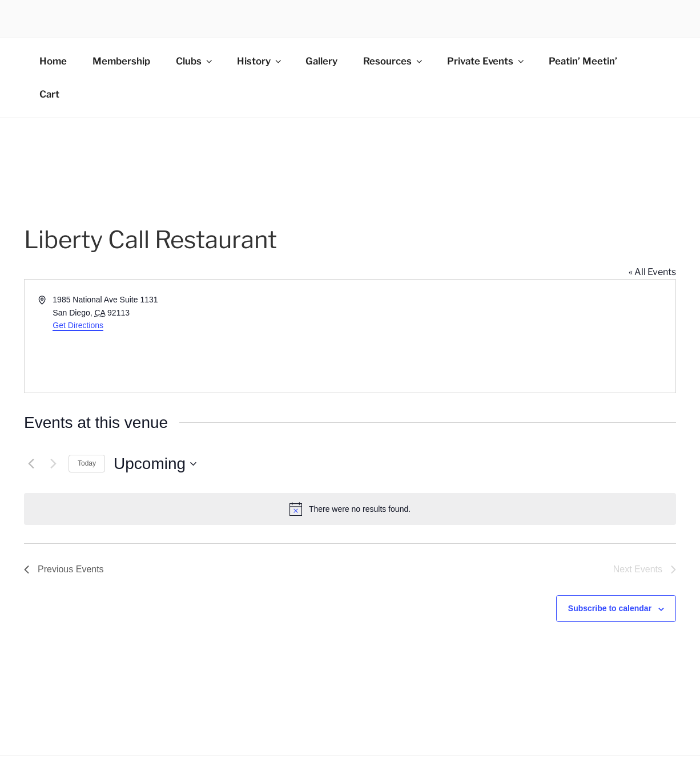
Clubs (195, 61)
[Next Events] (53, 464)
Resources (394, 61)
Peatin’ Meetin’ (583, 61)
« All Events (652, 272)
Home (53, 61)
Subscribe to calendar (610, 608)
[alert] (350, 509)
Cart (49, 94)
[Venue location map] (512, 336)
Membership (121, 61)
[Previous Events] (31, 464)
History (260, 61)
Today (87, 463)
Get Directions (78, 325)
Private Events (486, 61)
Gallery (321, 61)
